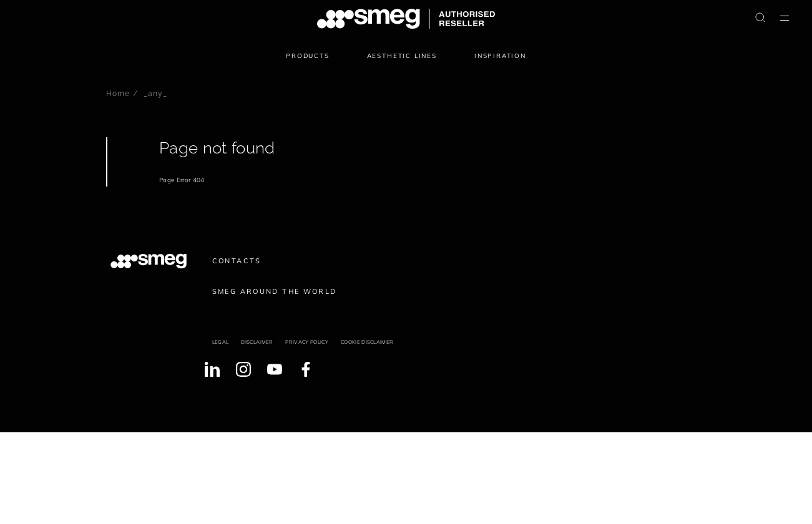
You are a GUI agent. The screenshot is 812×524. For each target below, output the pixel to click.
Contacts (237, 261)
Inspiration (500, 56)
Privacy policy (306, 342)
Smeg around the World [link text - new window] (275, 291)
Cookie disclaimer (367, 342)
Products (308, 56)
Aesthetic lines (402, 56)
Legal (221, 342)
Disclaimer (257, 342)
